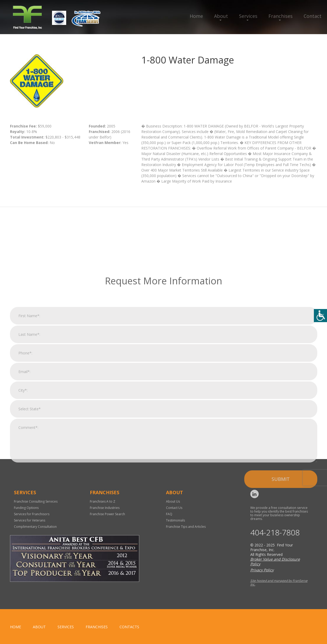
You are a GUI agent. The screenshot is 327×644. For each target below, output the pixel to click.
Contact (313, 16)
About (221, 16)
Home (196, 16)
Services (248, 16)
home (15, 627)
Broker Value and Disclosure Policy (275, 561)
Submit (281, 540)
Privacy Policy (262, 570)
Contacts (129, 627)
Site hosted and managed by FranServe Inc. (279, 582)
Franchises (281, 16)
